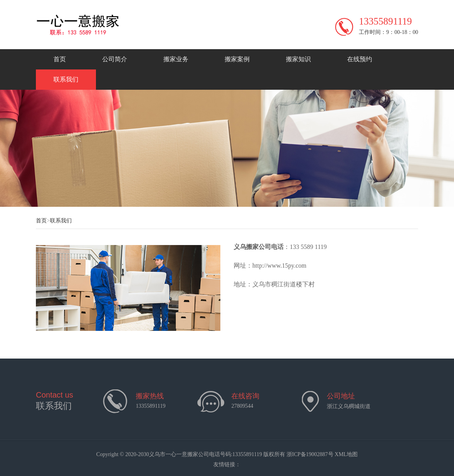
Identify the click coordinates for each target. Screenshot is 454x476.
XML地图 (346, 454)
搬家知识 (298, 59)
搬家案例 (237, 59)
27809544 (242, 406)
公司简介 (115, 59)
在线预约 (360, 59)
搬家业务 (176, 59)
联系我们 (66, 79)
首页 (60, 59)
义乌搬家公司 (252, 247)
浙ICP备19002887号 (310, 454)
